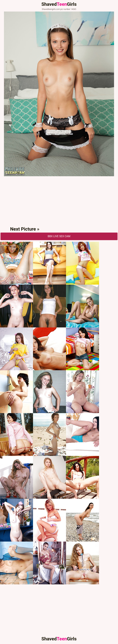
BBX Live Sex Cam (59, 236)
